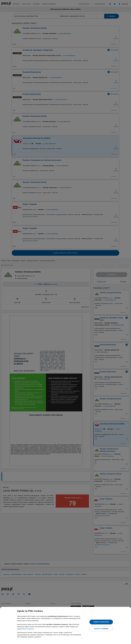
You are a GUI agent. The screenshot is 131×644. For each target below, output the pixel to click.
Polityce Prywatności (28, 629)
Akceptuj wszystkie (101, 622)
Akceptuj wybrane (101, 629)
